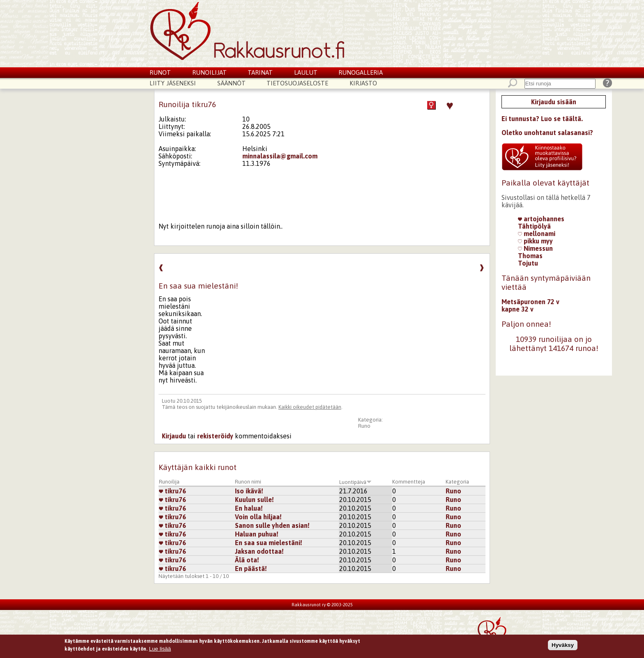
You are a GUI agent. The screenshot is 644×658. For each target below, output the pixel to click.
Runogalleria (361, 72)
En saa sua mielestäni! (269, 543)
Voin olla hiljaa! (258, 517)
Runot (160, 72)
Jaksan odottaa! (259, 551)
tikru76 (172, 491)
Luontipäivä (355, 482)
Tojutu (528, 263)
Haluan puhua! (257, 534)
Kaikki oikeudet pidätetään (310, 407)
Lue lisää (160, 650)
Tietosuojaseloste (297, 83)
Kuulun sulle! (254, 500)
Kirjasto (363, 83)
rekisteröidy (215, 436)
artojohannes (541, 219)
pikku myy (535, 241)
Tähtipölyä (534, 226)
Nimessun (535, 248)
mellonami (537, 234)
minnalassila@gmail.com (280, 156)
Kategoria (457, 482)
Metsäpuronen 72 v (530, 302)
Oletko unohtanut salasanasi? (547, 133)
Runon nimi (248, 482)
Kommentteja (409, 482)
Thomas (530, 256)
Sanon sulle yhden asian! (272, 525)
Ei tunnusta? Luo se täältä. (542, 119)
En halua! (249, 508)
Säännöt (231, 83)
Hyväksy (563, 646)
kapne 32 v (517, 309)
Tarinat (260, 72)
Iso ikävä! (249, 491)
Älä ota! (247, 560)
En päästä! (251, 569)
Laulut (306, 72)
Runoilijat (209, 72)
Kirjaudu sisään (554, 102)
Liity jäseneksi (173, 83)
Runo (364, 426)
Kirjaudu (174, 436)
